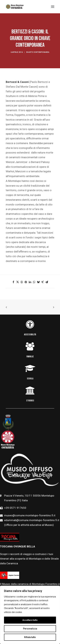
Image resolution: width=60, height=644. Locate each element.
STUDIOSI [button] (30, 401)
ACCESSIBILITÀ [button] (30, 335)
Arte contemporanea (39, 52)
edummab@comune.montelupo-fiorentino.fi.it (32, 520)
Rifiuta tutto (30, 637)
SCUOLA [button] (30, 379)
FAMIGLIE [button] (30, 357)
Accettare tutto (30, 620)
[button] (13, 282)
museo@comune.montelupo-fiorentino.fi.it (30, 515)
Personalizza (30, 629)
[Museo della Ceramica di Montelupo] (15, 7)
